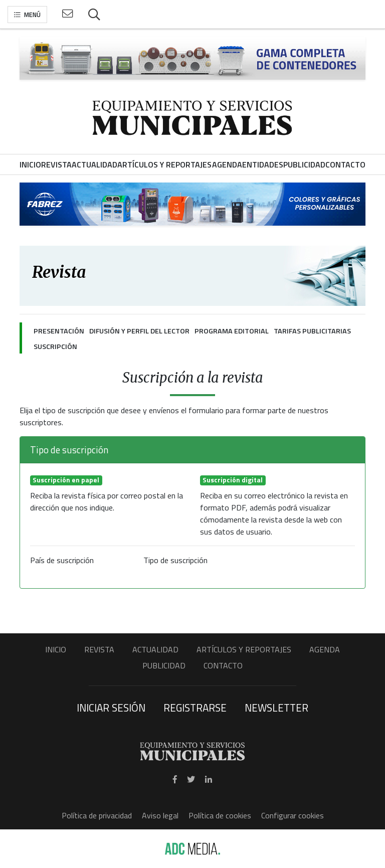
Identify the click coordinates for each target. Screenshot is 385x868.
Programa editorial (232, 331)
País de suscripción (62, 560)
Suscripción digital (233, 480)
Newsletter (276, 708)
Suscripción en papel (66, 480)
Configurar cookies (293, 815)
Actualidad (155, 649)
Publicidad (164, 665)
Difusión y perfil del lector (139, 331)
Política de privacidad (97, 815)
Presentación (59, 331)
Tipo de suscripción (175, 560)
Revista (99, 649)
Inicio (56, 649)
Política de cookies (220, 815)
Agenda (325, 649)
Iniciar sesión (111, 708)
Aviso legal (160, 815)
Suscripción (55, 346)
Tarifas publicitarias (312, 331)
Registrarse (195, 708)
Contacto (223, 665)
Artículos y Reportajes (244, 649)
